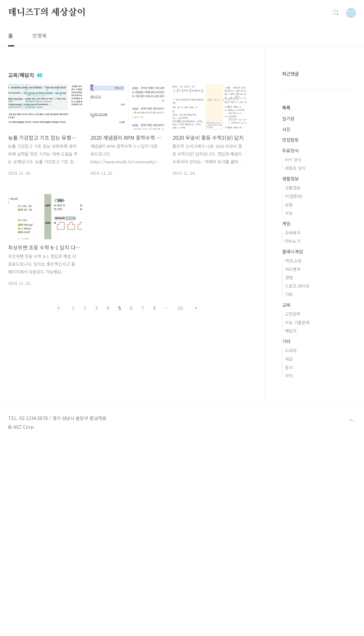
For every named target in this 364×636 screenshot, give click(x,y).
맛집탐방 (290, 333)
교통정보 (293, 381)
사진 (286, 323)
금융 (289, 398)
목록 (286, 301)
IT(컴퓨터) (294, 390)
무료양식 (290, 344)
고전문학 (293, 508)
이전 (59, 308)
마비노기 (293, 435)
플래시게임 (293, 445)
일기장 (288, 312)
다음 (196, 308)
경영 (289, 471)
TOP (351, 614)
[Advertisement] (319, 201)
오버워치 (293, 426)
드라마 (291, 544)
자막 (289, 569)
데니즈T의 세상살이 (47, 13)
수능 (289, 407)
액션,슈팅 (293, 454)
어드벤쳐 (293, 463)
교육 (286, 498)
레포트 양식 (295, 362)
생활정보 (290, 372)
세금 (289, 553)
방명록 (39, 36)
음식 (289, 561)
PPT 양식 (293, 353)
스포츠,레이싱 (297, 480)
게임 (286, 417)
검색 (336, 13)
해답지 (291, 524)
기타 (289, 488)
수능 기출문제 (297, 516)
